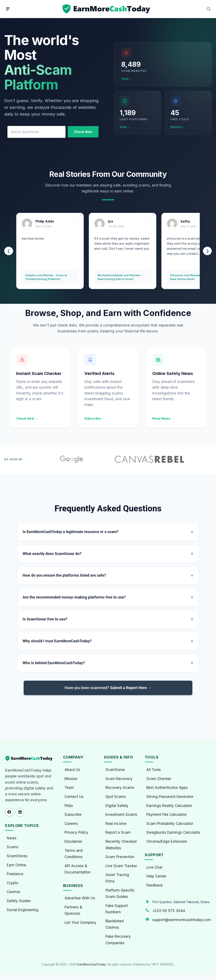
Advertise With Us (80, 898)
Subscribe (73, 815)
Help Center (156, 876)
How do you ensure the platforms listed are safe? (64, 576)
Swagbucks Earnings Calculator (173, 832)
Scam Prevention (120, 857)
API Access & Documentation (78, 869)
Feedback (155, 885)
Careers (71, 824)
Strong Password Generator (170, 797)
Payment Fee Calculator (167, 815)
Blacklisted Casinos (115, 924)
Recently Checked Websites (121, 845)
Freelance (15, 874)
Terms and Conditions (74, 854)
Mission (71, 779)
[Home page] (107, 9)
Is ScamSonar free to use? (45, 619)
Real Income (116, 824)
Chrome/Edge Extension (167, 841)
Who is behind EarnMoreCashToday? (54, 663)
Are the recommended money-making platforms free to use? (74, 598)
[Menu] (8, 9)
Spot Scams (116, 797)
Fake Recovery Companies (118, 940)
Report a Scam (118, 832)
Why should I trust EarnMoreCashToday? (57, 642)
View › (126, 79)
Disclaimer (73, 841)
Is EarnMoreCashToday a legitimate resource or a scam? (71, 532)
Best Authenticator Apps (167, 788)
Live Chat (154, 867)
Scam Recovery (119, 779)
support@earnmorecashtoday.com (182, 920)
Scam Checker (159, 779)
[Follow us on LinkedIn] (20, 812)
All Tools (154, 770)
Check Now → (27, 418)
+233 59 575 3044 (169, 911)
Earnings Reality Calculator (169, 806)
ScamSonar (115, 770)
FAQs (69, 806)
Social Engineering (23, 910)
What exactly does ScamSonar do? (52, 554)
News (12, 838)
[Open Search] (209, 9)
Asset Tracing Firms (117, 878)
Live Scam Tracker (121, 866)
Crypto (12, 883)
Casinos (13, 892)
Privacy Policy (76, 832)
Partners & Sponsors (73, 910)
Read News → (163, 418)
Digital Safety (117, 806)
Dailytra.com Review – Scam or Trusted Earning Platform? (46, 277)
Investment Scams (121, 815)
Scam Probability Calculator (170, 824)
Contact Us (74, 797)
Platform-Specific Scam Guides (120, 894)
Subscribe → (95, 418)
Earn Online (16, 865)
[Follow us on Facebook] (9, 812)
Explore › (177, 127)
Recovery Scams (120, 788)
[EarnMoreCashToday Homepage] (31, 758)
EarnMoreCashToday (92, 964)
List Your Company (80, 923)
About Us (72, 770)
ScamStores (17, 856)
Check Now (83, 132)
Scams (13, 847)
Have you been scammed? (108, 689)
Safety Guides (19, 901)
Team (69, 788)
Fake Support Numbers (117, 909)
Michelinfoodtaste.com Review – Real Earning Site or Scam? (120, 277)
